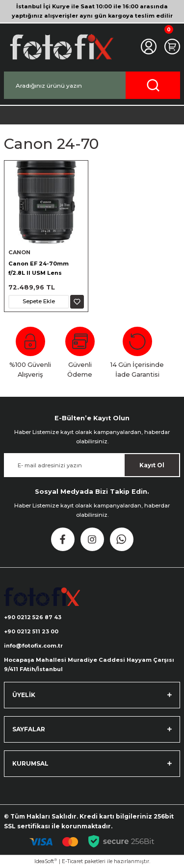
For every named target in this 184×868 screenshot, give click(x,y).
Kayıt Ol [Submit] (152, 465)
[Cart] (172, 47)
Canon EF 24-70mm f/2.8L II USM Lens (39, 268)
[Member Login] (149, 47)
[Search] (92, 85)
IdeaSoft (46, 861)
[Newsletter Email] (92, 465)
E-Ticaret (72, 861)
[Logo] (61, 47)
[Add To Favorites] (77, 302)
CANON (19, 252)
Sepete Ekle (39, 301)
